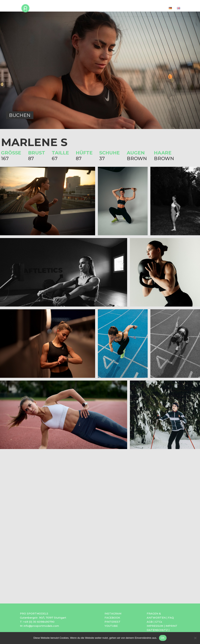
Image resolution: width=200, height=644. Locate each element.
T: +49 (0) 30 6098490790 (37, 622)
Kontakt (157, 8)
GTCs (159, 622)
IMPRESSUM (155, 626)
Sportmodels (89, 8)
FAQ (171, 618)
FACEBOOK (112, 618)
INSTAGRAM (113, 613)
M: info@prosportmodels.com (39, 626)
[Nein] (195, 638)
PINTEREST (112, 622)
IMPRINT (171, 626)
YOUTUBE (111, 626)
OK (163, 638)
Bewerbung (116, 8)
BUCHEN (20, 115)
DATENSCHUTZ (157, 630)
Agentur (138, 8)
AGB (150, 622)
